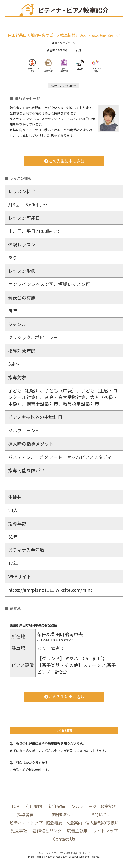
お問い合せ (101, 814)
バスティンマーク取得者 (64, 85)
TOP (15, 806)
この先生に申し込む (64, 161)
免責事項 (19, 831)
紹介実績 (57, 806)
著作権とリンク (47, 831)
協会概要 (54, 823)
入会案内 (74, 823)
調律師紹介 (62, 814)
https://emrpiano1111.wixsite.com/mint (50, 590)
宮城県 (82, 35)
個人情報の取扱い (102, 823)
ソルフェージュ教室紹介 (94, 806)
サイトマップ (105, 831)
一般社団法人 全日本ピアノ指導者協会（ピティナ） (64, 853)
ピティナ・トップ (26, 823)
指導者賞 (25, 814)
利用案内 (34, 806)
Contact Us (64, 839)
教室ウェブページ (63, 43)
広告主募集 (77, 831)
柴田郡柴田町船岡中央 (105, 35)
